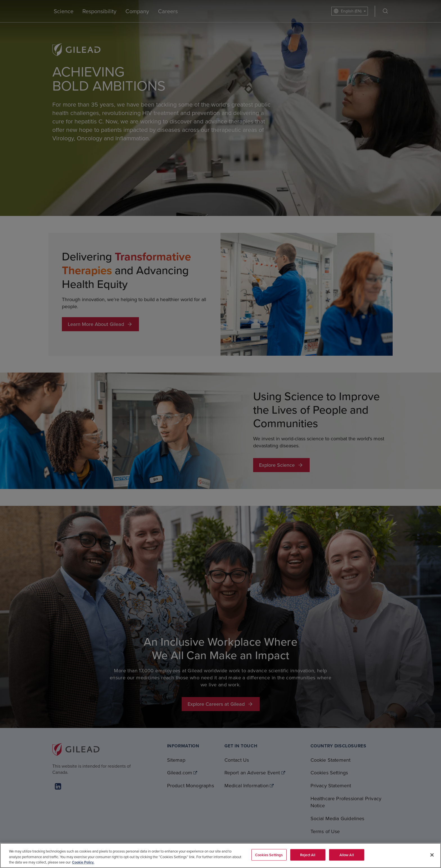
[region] (220, 855)
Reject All (308, 855)
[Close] (432, 855)
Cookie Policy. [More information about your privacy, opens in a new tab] (83, 862)
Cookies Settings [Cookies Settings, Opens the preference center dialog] (269, 855)
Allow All (347, 855)
